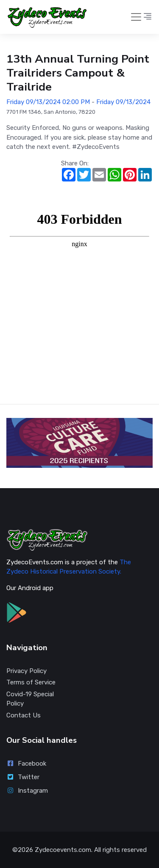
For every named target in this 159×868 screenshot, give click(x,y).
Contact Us (24, 715)
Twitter (23, 777)
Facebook (26, 764)
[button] (148, 17)
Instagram (27, 791)
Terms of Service (31, 682)
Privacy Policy (26, 671)
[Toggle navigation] (136, 17)
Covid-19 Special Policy (30, 699)
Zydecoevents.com (63, 850)
